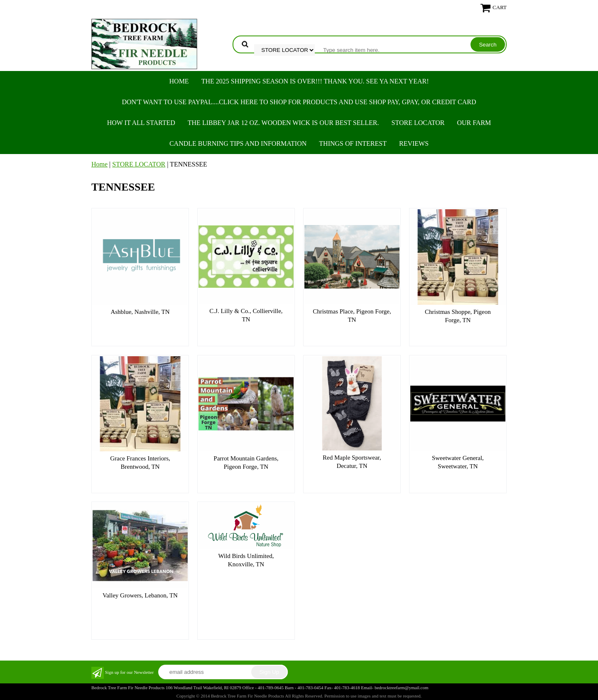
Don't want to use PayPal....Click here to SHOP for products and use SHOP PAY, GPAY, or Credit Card (299, 102)
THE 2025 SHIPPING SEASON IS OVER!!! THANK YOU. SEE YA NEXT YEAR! (315, 81)
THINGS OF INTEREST (353, 143)
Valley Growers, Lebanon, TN (140, 595)
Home (179, 81)
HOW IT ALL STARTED (141, 123)
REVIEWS (414, 143)
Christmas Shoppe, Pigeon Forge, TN (458, 316)
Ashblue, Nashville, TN (140, 312)
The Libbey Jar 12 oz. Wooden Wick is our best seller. (283, 123)
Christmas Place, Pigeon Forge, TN (352, 316)
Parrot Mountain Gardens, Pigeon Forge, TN (246, 463)
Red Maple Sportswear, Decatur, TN (352, 462)
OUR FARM (474, 123)
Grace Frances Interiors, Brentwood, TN (140, 463)
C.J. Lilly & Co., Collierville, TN (246, 315)
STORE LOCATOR (418, 123)
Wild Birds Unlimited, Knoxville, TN (246, 560)
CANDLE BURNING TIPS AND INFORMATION (238, 143)
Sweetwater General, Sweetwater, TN (458, 462)
